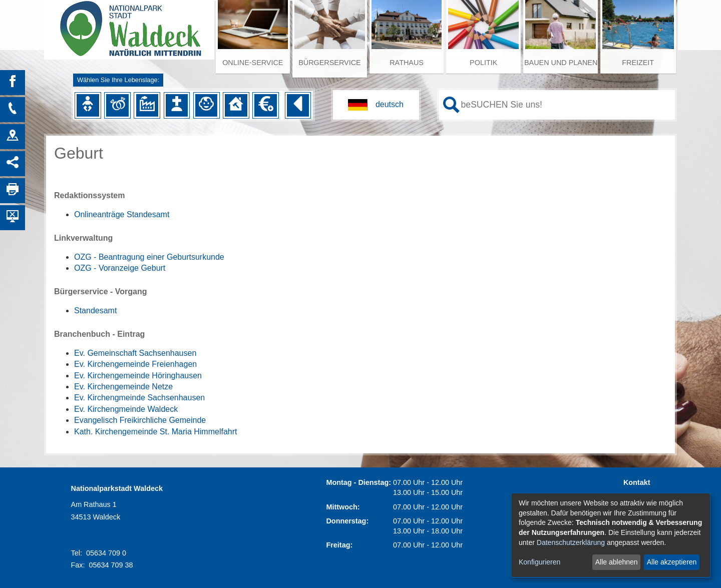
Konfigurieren (539, 562)
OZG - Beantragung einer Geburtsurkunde (149, 257)
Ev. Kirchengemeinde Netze (123, 387)
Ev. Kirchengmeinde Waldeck (126, 409)
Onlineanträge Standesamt (122, 214)
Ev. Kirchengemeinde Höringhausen (138, 376)
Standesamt (95, 311)
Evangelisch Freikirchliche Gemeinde (140, 420)
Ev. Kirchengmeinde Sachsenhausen (139, 398)
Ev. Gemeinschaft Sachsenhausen (135, 353)
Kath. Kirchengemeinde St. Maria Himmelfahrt (155, 432)
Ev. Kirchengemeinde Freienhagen (135, 364)
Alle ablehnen (617, 562)
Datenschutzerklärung (571, 542)
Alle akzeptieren (672, 562)
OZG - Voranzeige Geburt (120, 268)
